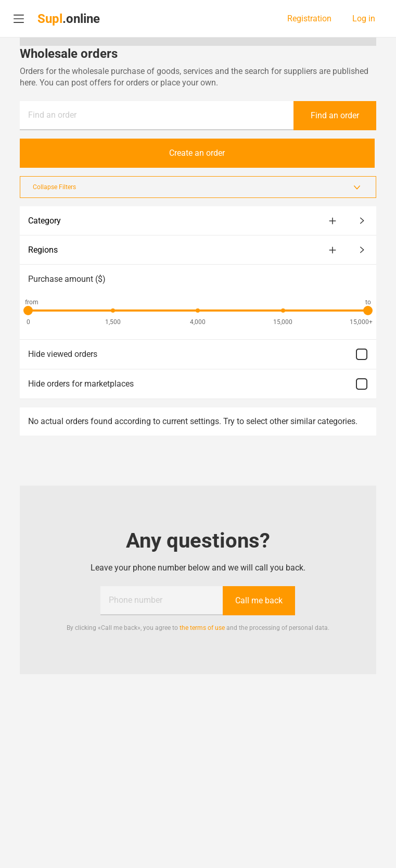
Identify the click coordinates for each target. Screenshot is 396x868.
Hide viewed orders (198, 354)
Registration (309, 19)
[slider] (28, 311)
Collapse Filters (198, 187)
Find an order (52, 115)
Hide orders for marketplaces (198, 384)
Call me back (259, 600)
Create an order (198, 153)
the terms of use (202, 628)
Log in (364, 19)
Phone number (136, 600)
